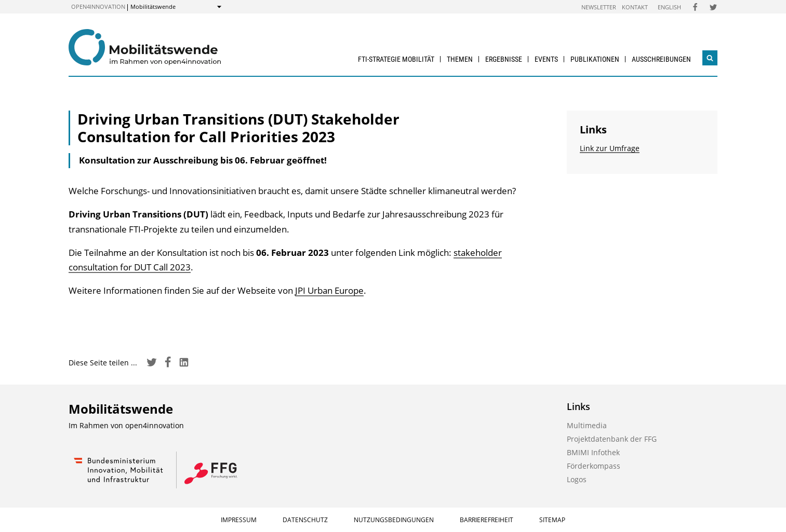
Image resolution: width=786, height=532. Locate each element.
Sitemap (552, 520)
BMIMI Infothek (593, 452)
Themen (460, 59)
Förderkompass (594, 466)
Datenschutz (305, 520)
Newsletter (599, 7)
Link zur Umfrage (610, 148)
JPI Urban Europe (329, 290)
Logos (577, 479)
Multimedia (587, 425)
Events (546, 59)
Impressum (239, 520)
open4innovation (98, 6)
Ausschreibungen (661, 59)
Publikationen (595, 59)
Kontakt (635, 7)
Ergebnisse (504, 59)
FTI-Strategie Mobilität (396, 59)
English (669, 7)
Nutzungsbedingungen (394, 520)
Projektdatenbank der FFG (612, 439)
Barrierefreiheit (487, 520)
